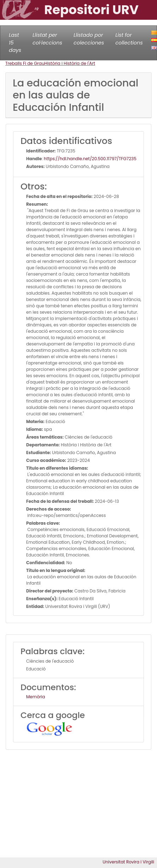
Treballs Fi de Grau (25, 63)
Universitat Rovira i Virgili (128, 862)
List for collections (129, 39)
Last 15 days (15, 43)
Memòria (36, 697)
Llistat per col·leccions (47, 39)
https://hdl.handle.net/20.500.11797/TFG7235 (90, 159)
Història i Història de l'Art (70, 63)
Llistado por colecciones (89, 39)
